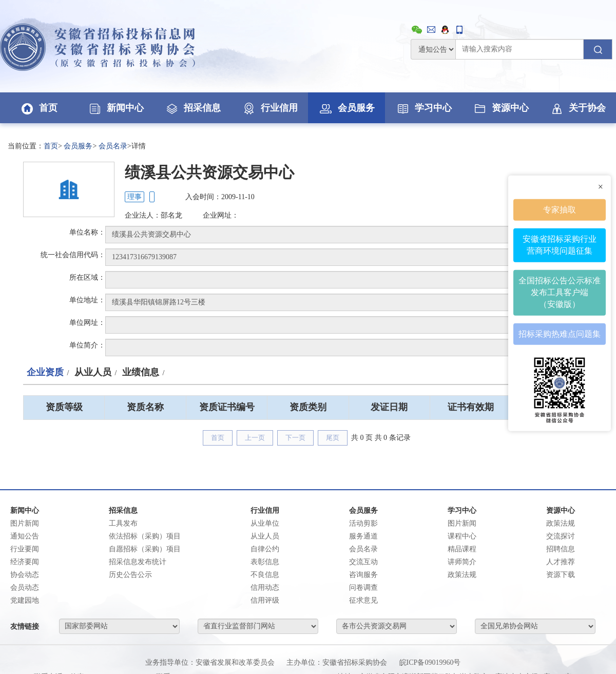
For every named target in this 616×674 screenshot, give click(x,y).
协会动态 (25, 575)
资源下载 (561, 575)
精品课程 (462, 549)
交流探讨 (561, 536)
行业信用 (269, 108)
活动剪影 (363, 523)
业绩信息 (141, 372)
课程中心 (462, 536)
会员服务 (346, 108)
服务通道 (363, 536)
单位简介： (87, 345)
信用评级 (265, 600)
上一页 (255, 438)
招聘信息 (561, 549)
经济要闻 (25, 562)
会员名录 (113, 146)
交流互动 (363, 562)
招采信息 (192, 108)
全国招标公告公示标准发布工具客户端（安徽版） (560, 292)
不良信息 (265, 575)
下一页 (295, 438)
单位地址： (87, 300)
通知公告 (25, 536)
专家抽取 (560, 209)
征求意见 (363, 600)
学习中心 (423, 108)
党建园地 (25, 600)
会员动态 (25, 588)
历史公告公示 (130, 575)
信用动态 (265, 588)
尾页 (333, 438)
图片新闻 (25, 523)
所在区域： (87, 277)
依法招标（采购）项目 (145, 536)
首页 (38, 108)
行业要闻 (25, 549)
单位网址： (87, 323)
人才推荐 (561, 562)
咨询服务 (363, 575)
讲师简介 (462, 562)
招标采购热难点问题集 (560, 333)
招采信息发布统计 (138, 562)
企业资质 (45, 372)
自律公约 (265, 549)
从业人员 (93, 372)
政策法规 (462, 575)
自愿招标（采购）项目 (145, 549)
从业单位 (265, 523)
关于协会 (577, 108)
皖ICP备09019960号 (430, 662)
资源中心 (500, 108)
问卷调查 (363, 588)
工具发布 (123, 523)
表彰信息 (265, 562)
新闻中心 (115, 108)
